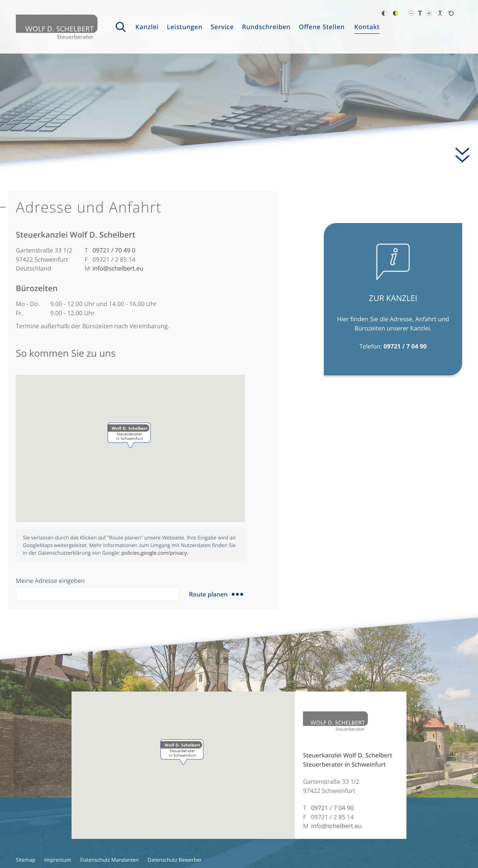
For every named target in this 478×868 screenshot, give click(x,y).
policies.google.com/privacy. (155, 553)
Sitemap (26, 860)
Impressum (58, 860)
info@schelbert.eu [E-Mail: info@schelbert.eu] (118, 268)
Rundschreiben (267, 27)
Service (222, 27)
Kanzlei (147, 27)
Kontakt (367, 27)
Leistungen (185, 27)
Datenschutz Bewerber (175, 860)
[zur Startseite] (57, 27)
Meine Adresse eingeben (50, 581)
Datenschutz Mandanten (109, 860)
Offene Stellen (322, 27)
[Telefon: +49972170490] (114, 250)
